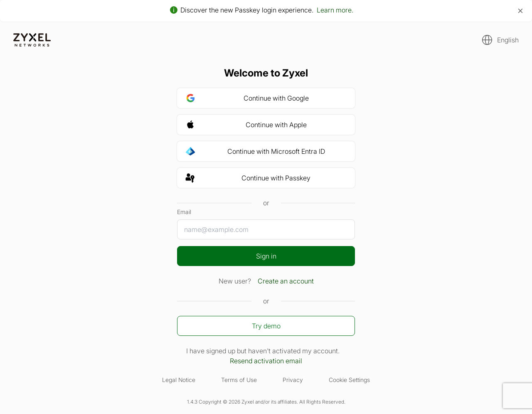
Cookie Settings (349, 380)
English (508, 40)
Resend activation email (266, 361)
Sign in (266, 256)
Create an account (286, 281)
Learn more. (335, 10)
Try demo (266, 326)
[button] (498, 40)
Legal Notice (179, 380)
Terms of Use (239, 380)
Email (184, 212)
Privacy (293, 380)
